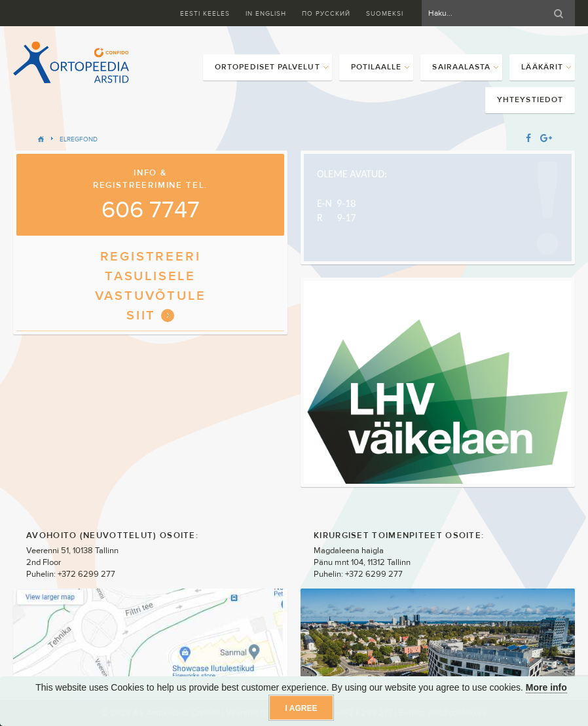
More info (546, 687)
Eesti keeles (205, 13)
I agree (302, 708)
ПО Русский (326, 13)
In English (266, 13)
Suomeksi (385, 13)
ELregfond (79, 139)
